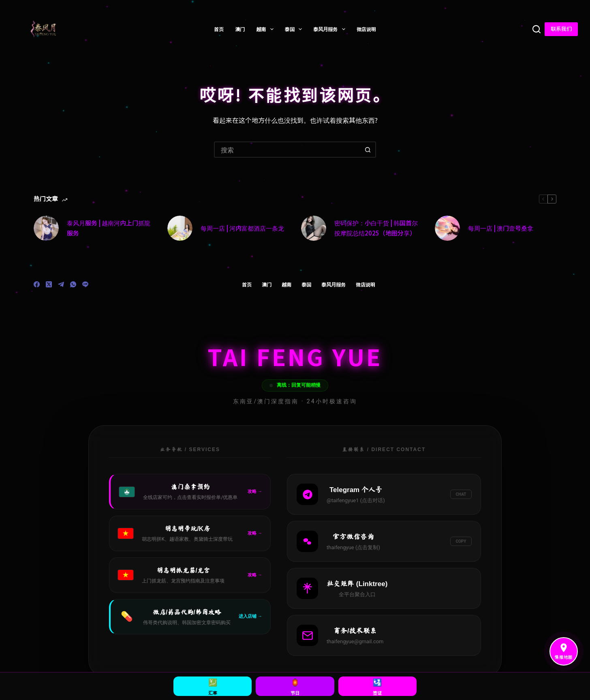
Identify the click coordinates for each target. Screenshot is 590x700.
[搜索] (537, 29)
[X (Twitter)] (49, 284)
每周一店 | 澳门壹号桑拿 (501, 228)
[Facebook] (37, 284)
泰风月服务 (331, 29)
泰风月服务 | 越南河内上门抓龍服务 (109, 228)
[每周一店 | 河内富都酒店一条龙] (180, 228)
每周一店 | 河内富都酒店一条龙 (242, 228)
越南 (266, 29)
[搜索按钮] (368, 150)
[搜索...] (287, 150)
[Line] (85, 284)
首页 (219, 29)
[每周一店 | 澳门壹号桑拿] (447, 228)
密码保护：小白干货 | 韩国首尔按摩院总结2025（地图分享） (376, 228)
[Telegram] (61, 284)
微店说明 (366, 29)
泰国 (295, 29)
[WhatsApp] (73, 284)
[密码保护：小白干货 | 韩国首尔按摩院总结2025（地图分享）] (314, 228)
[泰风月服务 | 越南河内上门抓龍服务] (46, 228)
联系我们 (561, 29)
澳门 (240, 29)
